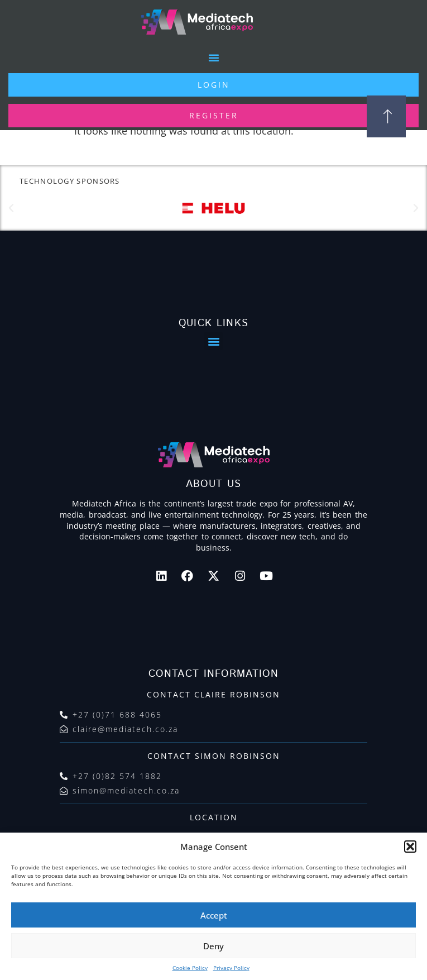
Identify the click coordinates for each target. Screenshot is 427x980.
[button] (410, 847)
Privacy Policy (231, 968)
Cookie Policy (190, 968)
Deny (213, 946)
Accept (214, 915)
